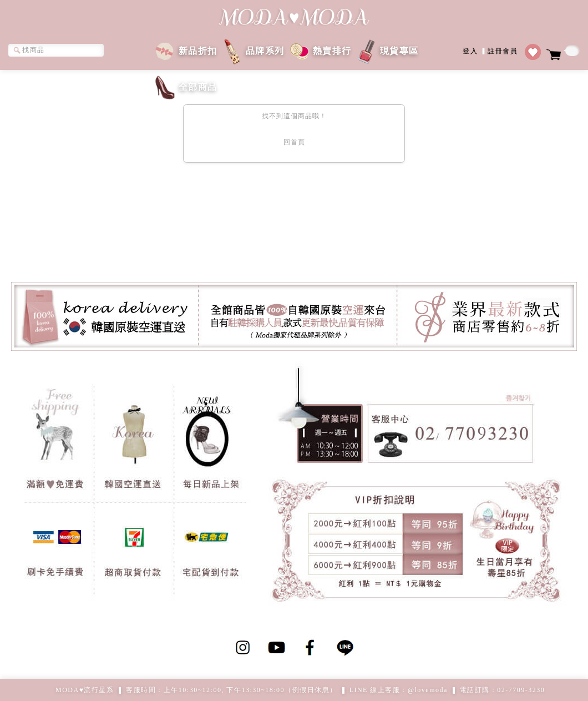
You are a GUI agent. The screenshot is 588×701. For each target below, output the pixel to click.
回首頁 (294, 142)
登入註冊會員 (490, 50)
